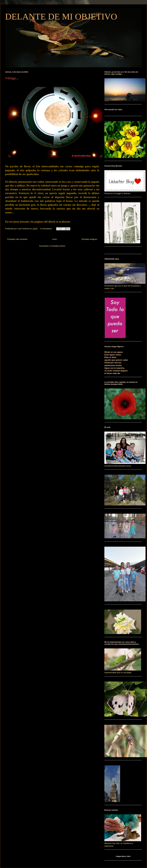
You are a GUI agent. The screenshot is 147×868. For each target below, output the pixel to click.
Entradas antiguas (89, 239)
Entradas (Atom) (58, 246)
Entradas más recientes (17, 239)
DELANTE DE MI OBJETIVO (61, 17)
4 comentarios (46, 229)
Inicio (55, 239)
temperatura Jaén (123, 856)
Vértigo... (12, 78)
